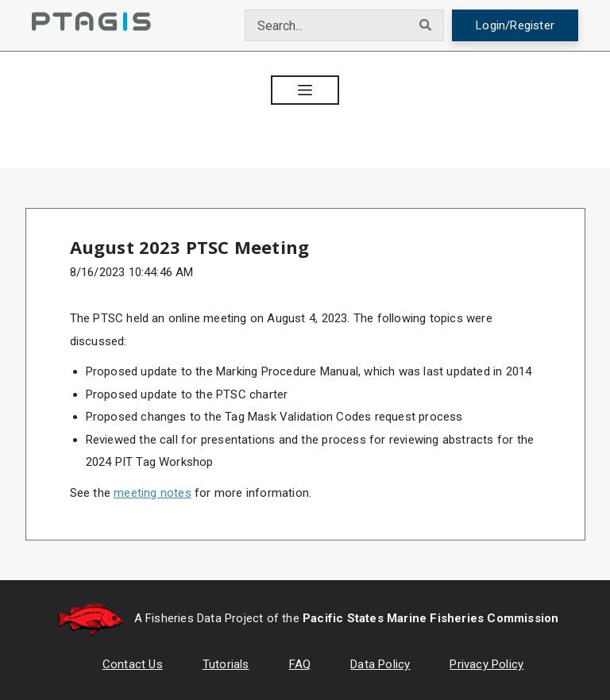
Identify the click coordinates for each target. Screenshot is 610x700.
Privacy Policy (486, 664)
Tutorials (226, 664)
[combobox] (327, 25)
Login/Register (515, 25)
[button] (305, 90)
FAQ (300, 664)
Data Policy (380, 664)
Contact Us (133, 664)
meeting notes (152, 493)
